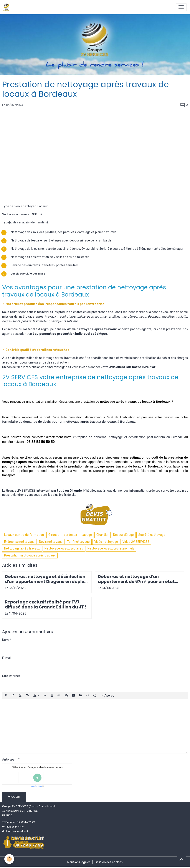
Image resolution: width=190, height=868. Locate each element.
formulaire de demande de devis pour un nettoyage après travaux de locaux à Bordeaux (69, 422)
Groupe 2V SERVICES (21, 491)
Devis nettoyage (51, 542)
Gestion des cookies (109, 862)
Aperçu (107, 695)
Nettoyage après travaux (22, 549)
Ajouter (14, 797)
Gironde (54, 535)
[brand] (7, 7)
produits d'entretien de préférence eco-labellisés (93, 312)
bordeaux (70, 535)
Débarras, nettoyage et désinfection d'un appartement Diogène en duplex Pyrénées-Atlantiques (46, 579)
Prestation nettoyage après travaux (30, 555)
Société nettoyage (152, 535)
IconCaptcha (36, 786)
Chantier (102, 535)
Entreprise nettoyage (19, 542)
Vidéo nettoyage (106, 542)
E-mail (7, 658)
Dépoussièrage (123, 535)
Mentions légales (79, 862)
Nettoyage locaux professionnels (111, 549)
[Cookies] (9, 859)
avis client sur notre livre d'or (132, 367)
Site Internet (11, 676)
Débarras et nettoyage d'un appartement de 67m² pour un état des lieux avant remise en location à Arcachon (137, 579)
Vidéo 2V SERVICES (136, 542)
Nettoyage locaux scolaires (64, 549)
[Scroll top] (181, 859)
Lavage (87, 535)
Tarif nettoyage (78, 542)
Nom (5, 640)
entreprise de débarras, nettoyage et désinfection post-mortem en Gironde (128, 437)
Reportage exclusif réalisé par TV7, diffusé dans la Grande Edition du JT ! (46, 605)
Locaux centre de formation (24, 535)
